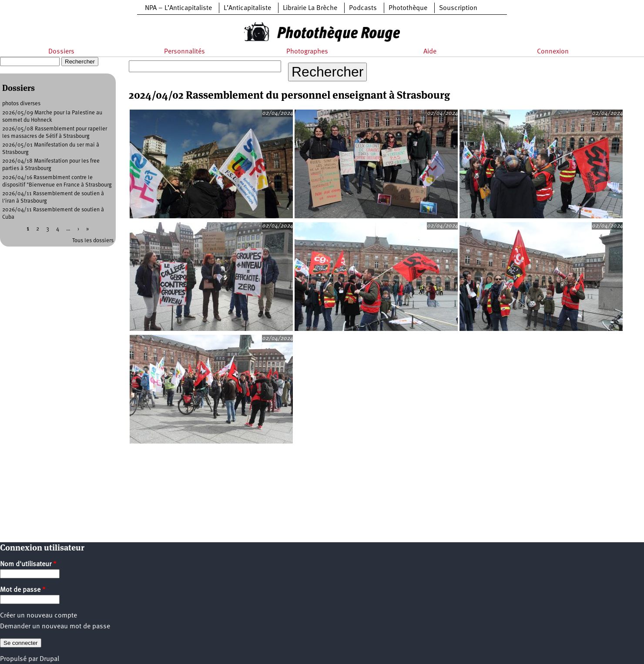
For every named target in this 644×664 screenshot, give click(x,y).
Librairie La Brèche (310, 8)
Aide (430, 52)
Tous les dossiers (93, 241)
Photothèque (408, 8)
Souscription (458, 8)
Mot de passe (23, 590)
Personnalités (184, 52)
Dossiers (61, 52)
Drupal (49, 659)
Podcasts (363, 8)
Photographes (307, 52)
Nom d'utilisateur (28, 564)
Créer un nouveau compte (39, 616)
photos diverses (21, 104)
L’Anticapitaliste (247, 8)
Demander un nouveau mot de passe (55, 627)
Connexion (553, 52)
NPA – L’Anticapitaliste (178, 8)
